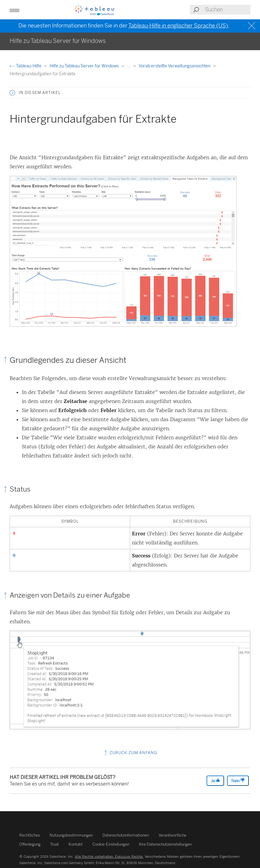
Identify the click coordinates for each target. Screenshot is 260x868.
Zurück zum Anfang (130, 753)
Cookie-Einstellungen (111, 844)
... (129, 66)
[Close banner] (252, 26)
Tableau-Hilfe (26, 66)
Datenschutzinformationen (126, 835)
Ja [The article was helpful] (215, 781)
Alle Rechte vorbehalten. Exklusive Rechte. (109, 857)
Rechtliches (30, 835)
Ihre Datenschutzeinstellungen (165, 844)
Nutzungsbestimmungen (71, 835)
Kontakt (76, 844)
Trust (55, 844)
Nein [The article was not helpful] (238, 781)
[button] (14, 10)
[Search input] (227, 10)
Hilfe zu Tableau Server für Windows (85, 66)
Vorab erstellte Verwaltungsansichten (175, 66)
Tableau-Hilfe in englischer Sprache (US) (178, 26)
